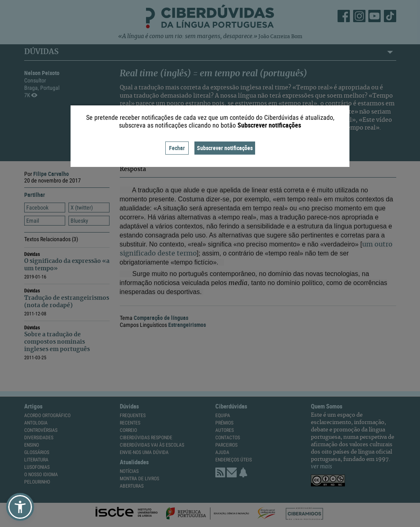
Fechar (177, 148)
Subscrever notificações (225, 148)
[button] (20, 507)
